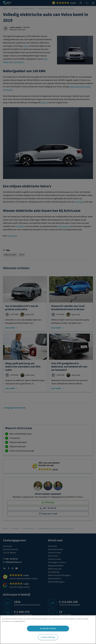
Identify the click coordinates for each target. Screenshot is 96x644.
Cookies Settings (48, 637)
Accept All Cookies (48, 628)
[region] (48, 630)
